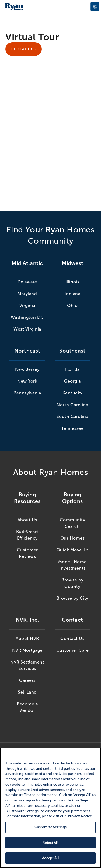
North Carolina (72, 405)
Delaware (27, 282)
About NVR (27, 638)
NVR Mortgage (27, 650)
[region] (50, 808)
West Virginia (27, 329)
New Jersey (27, 369)
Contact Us (24, 49)
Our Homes (73, 538)
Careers (27, 680)
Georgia (72, 381)
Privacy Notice (80, 816)
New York (27, 381)
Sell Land (27, 692)
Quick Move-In (73, 550)
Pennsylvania (27, 393)
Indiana (73, 294)
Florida (72, 369)
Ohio (72, 305)
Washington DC (27, 317)
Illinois (72, 282)
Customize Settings (50, 827)
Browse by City (72, 598)
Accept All (50, 858)
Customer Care (73, 650)
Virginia (27, 305)
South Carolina (72, 417)
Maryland (27, 294)
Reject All (50, 843)
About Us (27, 520)
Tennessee (73, 428)
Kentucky (72, 393)
